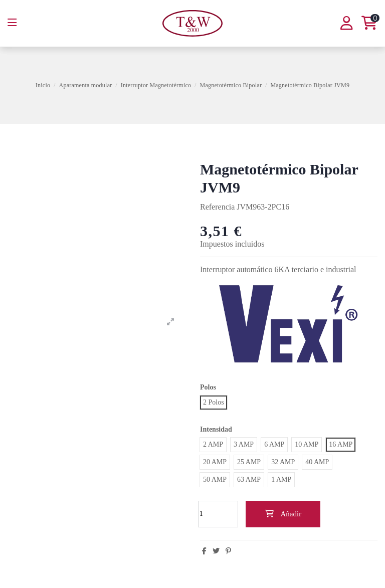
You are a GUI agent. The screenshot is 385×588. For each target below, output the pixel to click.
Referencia (217, 207)
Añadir (283, 514)
